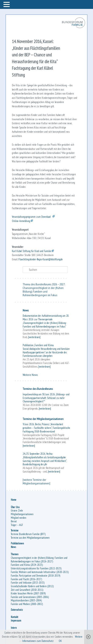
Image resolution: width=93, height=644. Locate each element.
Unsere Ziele (17, 511)
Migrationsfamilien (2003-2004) (26, 600)
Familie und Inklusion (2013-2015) (28, 583)
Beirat (14, 521)
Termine (15, 530)
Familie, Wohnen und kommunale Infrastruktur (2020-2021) (40, 572)
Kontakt (15, 617)
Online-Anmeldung (21, 221)
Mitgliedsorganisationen (22, 514)
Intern (14, 628)
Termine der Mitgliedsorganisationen (43, 419)
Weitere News (30, 375)
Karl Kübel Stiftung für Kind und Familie (31, 251)
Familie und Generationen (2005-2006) (30, 597)
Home (14, 500)
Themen (15, 554)
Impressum (16, 621)
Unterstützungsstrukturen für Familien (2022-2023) (36, 568)
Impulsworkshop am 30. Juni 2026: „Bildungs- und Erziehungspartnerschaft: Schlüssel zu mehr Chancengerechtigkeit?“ (46, 398)
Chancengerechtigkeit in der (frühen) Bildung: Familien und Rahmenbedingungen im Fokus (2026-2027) (39, 560)
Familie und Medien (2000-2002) (27, 604)
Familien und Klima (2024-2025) (27, 565)
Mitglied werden (19, 518)
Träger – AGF (17, 525)
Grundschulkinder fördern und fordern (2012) (32, 586)
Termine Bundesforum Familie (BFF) (28, 534)
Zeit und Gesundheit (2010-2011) (27, 590)
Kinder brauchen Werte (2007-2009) (28, 593)
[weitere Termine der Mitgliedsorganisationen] (36, 482)
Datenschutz (17, 610)
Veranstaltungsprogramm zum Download (31, 217)
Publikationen (17, 543)
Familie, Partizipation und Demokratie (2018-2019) (35, 576)
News (26, 310)
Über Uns (15, 507)
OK (60, 641)
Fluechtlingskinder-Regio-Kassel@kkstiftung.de (41, 259)
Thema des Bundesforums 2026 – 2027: (44, 284)
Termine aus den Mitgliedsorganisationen (30, 538)
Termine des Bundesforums (38, 389)
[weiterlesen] (34, 337)
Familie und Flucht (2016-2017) (26, 579)
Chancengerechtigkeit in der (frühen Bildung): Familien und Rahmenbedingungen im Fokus (43, 291)
